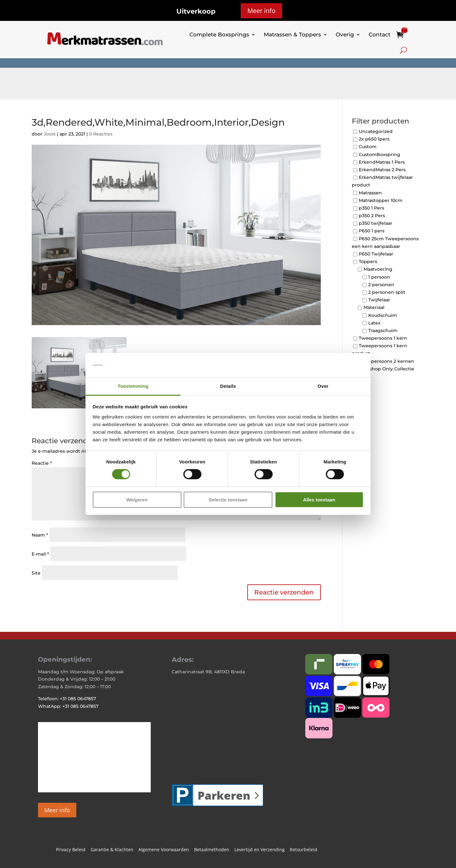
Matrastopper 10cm (381, 200)
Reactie (42, 463)
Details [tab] (228, 386)
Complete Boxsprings (219, 35)
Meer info (261, 11)
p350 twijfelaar (376, 223)
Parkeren (224, 795)
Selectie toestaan (228, 500)
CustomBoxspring (380, 154)
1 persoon (379, 277)
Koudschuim (383, 315)
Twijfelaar (379, 300)
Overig (345, 35)
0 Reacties (101, 134)
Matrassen (370, 193)
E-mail (40, 554)
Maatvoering (378, 269)
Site (36, 573)
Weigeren (137, 500)
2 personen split (387, 292)
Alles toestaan (319, 500)
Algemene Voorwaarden (164, 850)
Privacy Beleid (71, 850)
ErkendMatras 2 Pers (382, 170)
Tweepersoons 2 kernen (386, 361)
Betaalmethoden (212, 850)
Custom (368, 147)
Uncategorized (376, 131)
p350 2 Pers (372, 216)
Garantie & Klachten (112, 850)
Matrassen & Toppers (292, 35)
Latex (374, 323)
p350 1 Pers (371, 208)
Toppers (368, 262)
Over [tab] (323, 386)
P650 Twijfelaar (376, 254)
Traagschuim (383, 330)
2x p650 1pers (374, 139)
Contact (380, 35)
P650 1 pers (372, 231)
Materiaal (374, 308)
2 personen (381, 285)
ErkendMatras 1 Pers (382, 162)
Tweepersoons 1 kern (383, 338)
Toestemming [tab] (133, 386)
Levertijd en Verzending (260, 850)
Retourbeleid (304, 850)
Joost (50, 134)
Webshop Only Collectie (386, 369)
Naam (40, 535)
